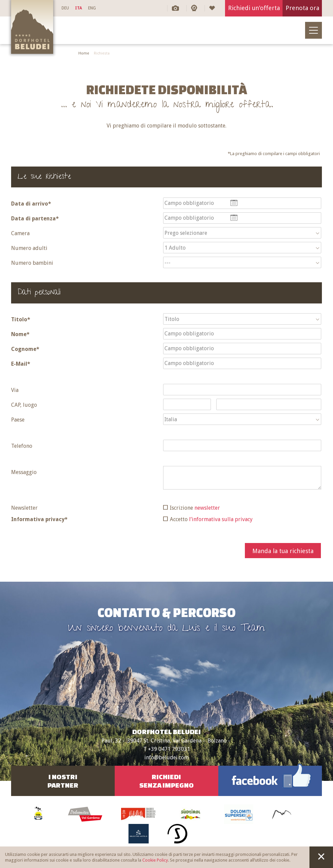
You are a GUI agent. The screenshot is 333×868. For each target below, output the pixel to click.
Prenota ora (302, 8)
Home (84, 53)
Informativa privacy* (39, 519)
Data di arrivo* (31, 204)
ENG (92, 8)
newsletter (207, 508)
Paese (18, 420)
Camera (20, 233)
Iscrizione (195, 508)
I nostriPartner (63, 781)
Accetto (211, 519)
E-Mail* (21, 364)
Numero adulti (29, 248)
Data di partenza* (35, 219)
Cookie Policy (155, 860)
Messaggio (24, 472)
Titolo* (21, 319)
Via (15, 390)
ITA (79, 8)
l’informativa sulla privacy (221, 519)
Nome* (20, 334)
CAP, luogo (24, 405)
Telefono (22, 446)
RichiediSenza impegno (166, 781)
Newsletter (24, 508)
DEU (65, 8)
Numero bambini (32, 263)
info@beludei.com (166, 757)
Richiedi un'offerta (254, 8)
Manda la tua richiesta (283, 551)
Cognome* (25, 349)
